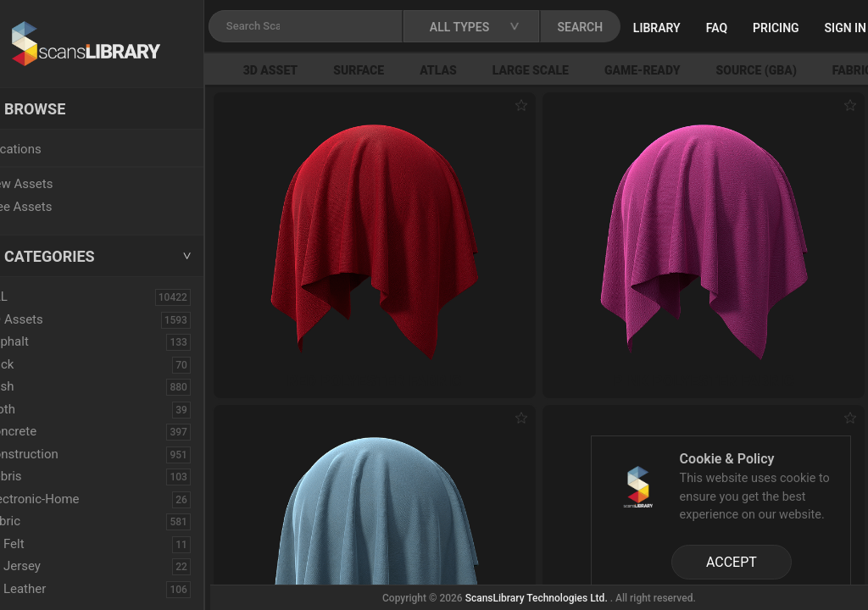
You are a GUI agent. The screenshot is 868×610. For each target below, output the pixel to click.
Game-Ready (674, 70)
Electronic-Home (69, 499)
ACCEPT (732, 562)
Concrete (47, 431)
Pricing (813, 28)
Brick (36, 364)
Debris (40, 476)
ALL (33, 297)
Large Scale (562, 70)
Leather (61, 589)
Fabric (39, 521)
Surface (390, 70)
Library (694, 28)
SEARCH (618, 27)
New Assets (56, 184)
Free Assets (56, 207)
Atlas (470, 70)
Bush (36, 386)
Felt (50, 544)
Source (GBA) (788, 70)
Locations (50, 149)
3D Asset (302, 70)
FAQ (754, 28)
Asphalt (44, 341)
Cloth (37, 409)
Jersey (58, 566)
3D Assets (51, 319)
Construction (58, 454)
